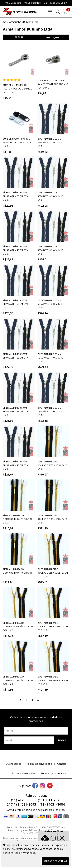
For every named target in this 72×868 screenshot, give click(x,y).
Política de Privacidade (23, 853)
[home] (20, 12)
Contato (62, 764)
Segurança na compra (53, 773)
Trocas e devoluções (24, 773)
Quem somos (14, 764)
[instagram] (42, 786)
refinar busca (19, 37)
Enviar (62, 740)
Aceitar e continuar (55, 861)
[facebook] (35, 786)
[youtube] (50, 786)
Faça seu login (59, 3)
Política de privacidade (39, 764)
